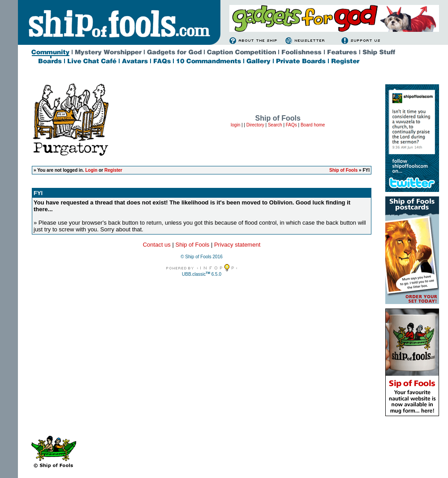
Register (113, 170)
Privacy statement (237, 245)
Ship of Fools (343, 170)
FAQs (291, 125)
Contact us (157, 245)
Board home (313, 125)
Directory (255, 125)
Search (275, 125)
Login (91, 170)
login (235, 125)
